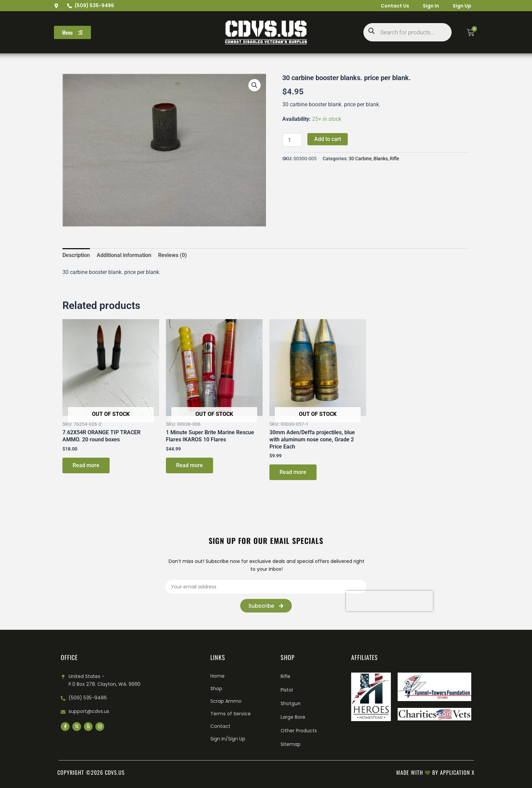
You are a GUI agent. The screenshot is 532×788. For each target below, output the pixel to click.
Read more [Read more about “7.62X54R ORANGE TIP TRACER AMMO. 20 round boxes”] (86, 465)
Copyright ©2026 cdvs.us (91, 772)
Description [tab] (76, 255)
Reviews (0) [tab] (173, 255)
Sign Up (462, 6)
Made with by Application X (435, 772)
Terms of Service (231, 714)
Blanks (381, 159)
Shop (216, 689)
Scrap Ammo (226, 701)
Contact (220, 726)
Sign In (431, 6)
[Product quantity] (292, 140)
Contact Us (395, 6)
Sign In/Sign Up (228, 739)
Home (217, 676)
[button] (254, 85)
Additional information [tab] (124, 255)
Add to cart (328, 139)
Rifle (394, 159)
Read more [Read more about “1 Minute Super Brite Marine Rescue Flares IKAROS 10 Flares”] (189, 465)
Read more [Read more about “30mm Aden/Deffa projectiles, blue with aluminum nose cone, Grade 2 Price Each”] (293, 472)
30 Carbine (360, 159)
